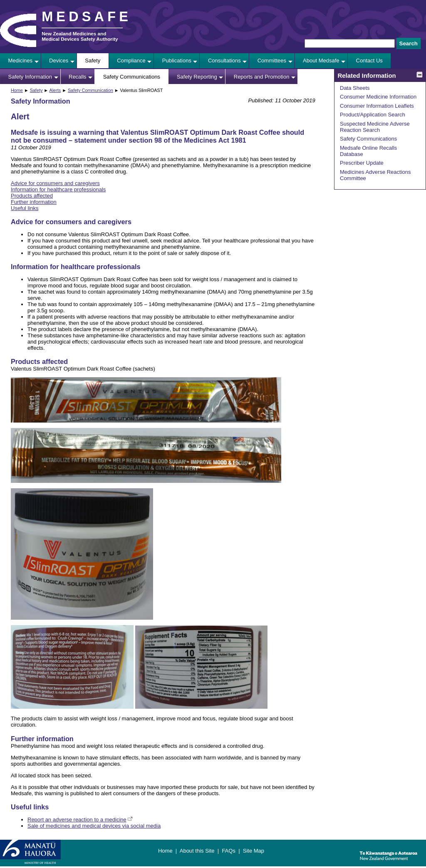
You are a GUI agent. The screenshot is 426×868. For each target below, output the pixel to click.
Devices (59, 61)
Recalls (78, 77)
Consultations (224, 61)
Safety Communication (90, 90)
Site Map (254, 851)
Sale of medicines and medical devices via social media (94, 826)
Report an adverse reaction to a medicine (77, 820)
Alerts (55, 90)
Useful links (25, 208)
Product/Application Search (373, 115)
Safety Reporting (197, 77)
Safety (93, 61)
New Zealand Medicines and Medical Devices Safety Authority (80, 36)
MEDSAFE (87, 17)
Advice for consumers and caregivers (55, 183)
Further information (34, 202)
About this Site (197, 851)
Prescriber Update (362, 163)
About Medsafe (321, 61)
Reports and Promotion (262, 77)
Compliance (131, 61)
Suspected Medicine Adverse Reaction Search (375, 127)
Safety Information (30, 77)
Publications (177, 61)
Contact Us (369, 61)
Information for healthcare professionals (58, 189)
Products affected (32, 196)
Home (17, 90)
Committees (272, 61)
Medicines (21, 61)
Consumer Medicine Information (378, 97)
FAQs (229, 851)
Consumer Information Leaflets (377, 106)
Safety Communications (132, 77)
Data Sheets (355, 88)
